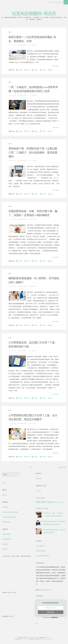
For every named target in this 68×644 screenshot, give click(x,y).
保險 (58, 502)
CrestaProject (25, 639)
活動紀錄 (61, 502)
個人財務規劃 (7, 539)
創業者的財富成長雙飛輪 (10, 512)
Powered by (51, 617)
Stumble (43, 70)
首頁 (30, 467)
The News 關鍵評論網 (9, 517)
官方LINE (38, 491)
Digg (50, 70)
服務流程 (5, 544)
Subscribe (51, 612)
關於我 (5, 495)
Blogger (48, 638)
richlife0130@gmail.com (46, 590)
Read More (56, 66)
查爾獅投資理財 (41, 551)
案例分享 (5, 549)
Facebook (19, 70)
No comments (33, 45)
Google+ (35, 70)
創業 (10, 32)
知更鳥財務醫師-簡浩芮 (34, 13)
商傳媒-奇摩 (6, 522)
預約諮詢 (39, 479)
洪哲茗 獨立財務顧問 (42, 556)
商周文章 (5, 507)
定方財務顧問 (40, 546)
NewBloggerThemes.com (46, 639)
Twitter (27, 70)
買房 (55, 502)
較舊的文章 (63, 467)
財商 (43, 502)
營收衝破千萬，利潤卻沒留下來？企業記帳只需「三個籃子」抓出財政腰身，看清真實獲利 (33, 152)
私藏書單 (49, 502)
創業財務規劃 (7, 534)
